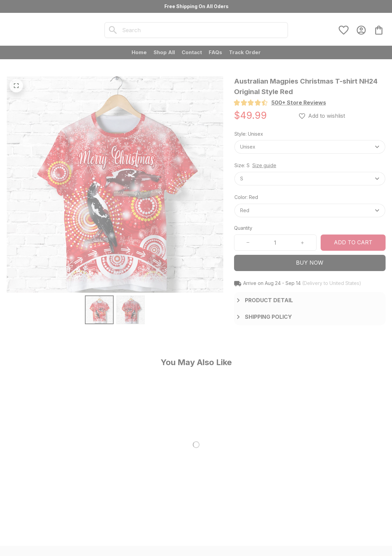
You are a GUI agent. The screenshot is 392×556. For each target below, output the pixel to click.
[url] (83, 499)
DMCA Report (95, 537)
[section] (299, 103)
